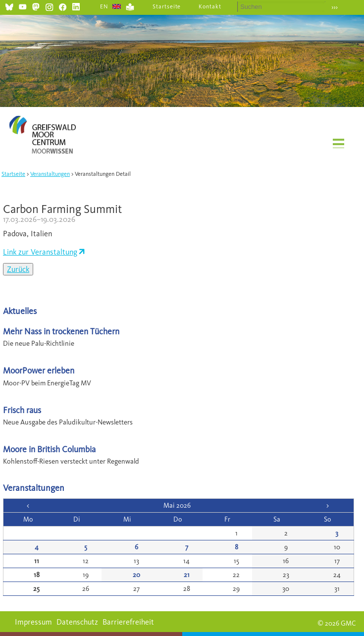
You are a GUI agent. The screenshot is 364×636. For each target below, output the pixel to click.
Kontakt (210, 6)
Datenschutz (77, 622)
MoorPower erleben (39, 370)
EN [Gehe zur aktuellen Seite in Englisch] (104, 6)
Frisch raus (22, 410)
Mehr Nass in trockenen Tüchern (61, 331)
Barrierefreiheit (128, 622)
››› (335, 7)
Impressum (33, 622)
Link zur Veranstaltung (40, 252)
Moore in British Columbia (49, 449)
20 (136, 575)
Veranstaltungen (50, 174)
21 (187, 575)
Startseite (167, 6)
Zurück (18, 269)
